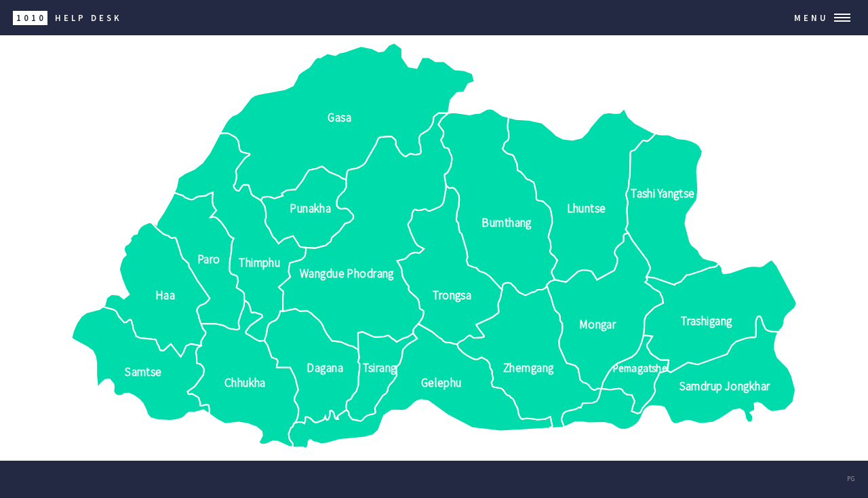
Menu (811, 18)
